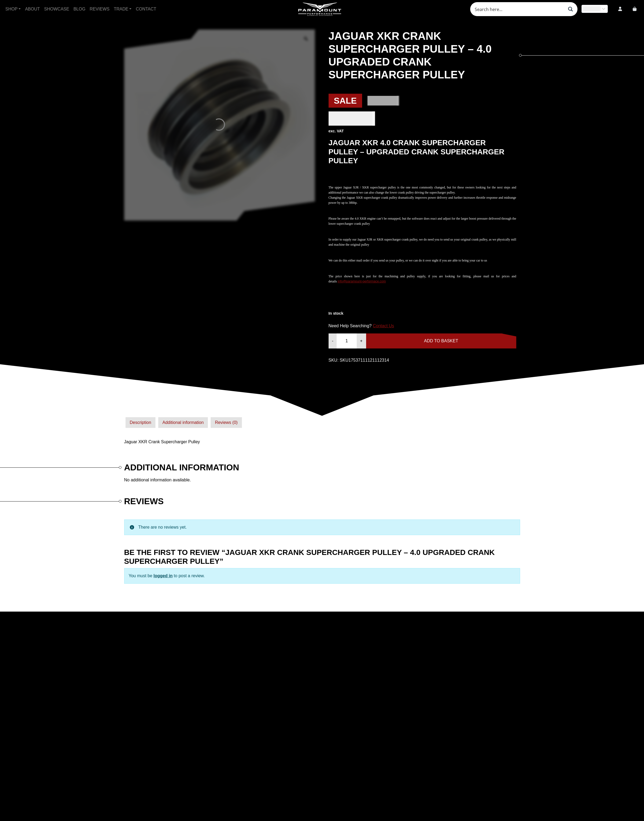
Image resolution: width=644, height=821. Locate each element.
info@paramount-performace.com (362, 281)
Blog (79, 9)
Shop (11, 9)
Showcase (57, 9)
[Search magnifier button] (571, 9)
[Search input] (519, 9)
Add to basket (441, 341)
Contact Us (383, 326)
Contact (146, 9)
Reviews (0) (226, 422)
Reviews (100, 9)
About (32, 9)
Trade (121, 9)
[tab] (141, 423)
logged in (163, 576)
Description (141, 422)
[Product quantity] (347, 341)
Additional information (183, 422)
